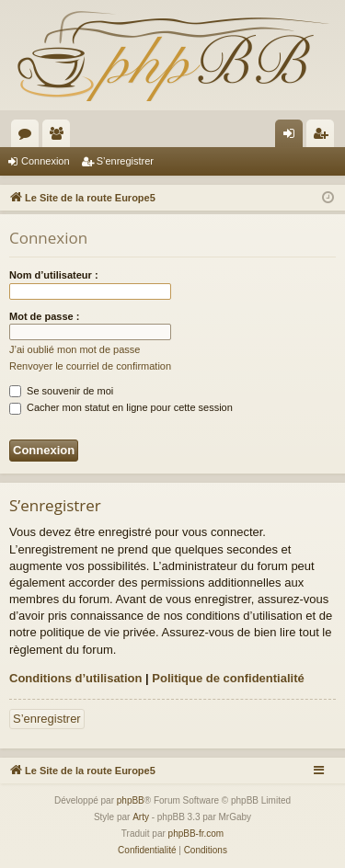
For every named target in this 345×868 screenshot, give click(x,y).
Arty (141, 817)
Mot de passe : (44, 316)
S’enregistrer (125, 161)
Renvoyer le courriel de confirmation (90, 366)
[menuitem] (147, 851)
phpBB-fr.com (196, 834)
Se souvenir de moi (61, 391)
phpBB (131, 800)
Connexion (46, 161)
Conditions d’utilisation (75, 678)
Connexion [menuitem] (293, 137)
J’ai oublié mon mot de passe (75, 349)
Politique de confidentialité (228, 678)
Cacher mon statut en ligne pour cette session (121, 407)
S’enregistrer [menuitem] (324, 137)
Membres (60, 137)
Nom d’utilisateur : (54, 275)
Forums (29, 137)
